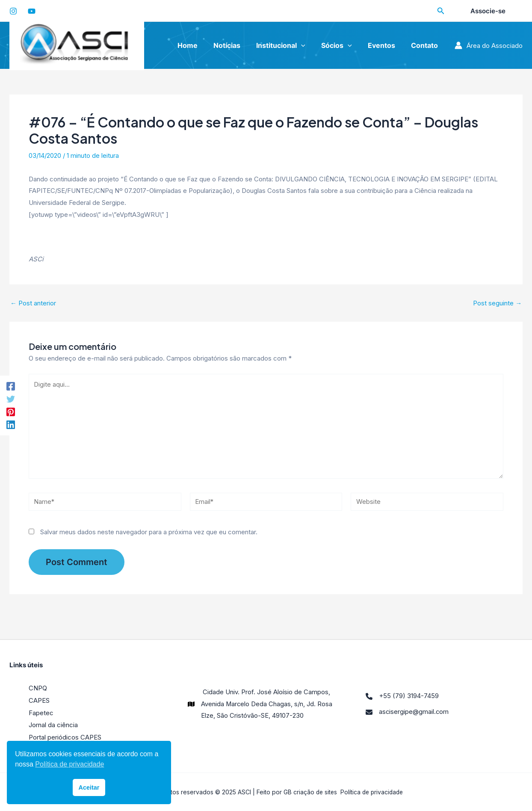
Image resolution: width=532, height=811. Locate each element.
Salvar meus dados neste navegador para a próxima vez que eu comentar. (149, 533)
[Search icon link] (441, 12)
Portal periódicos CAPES (65, 737)
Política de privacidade (372, 792)
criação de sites (314, 792)
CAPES (39, 701)
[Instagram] (13, 11)
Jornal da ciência (53, 725)
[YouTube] (32, 11)
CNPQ (38, 690)
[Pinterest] (11, 412)
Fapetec (41, 713)
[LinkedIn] (11, 425)
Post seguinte (497, 303)
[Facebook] (11, 386)
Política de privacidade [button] (69, 764)
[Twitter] (11, 399)
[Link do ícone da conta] (489, 45)
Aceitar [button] (89, 787)
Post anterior (33, 303)
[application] (309, 45)
